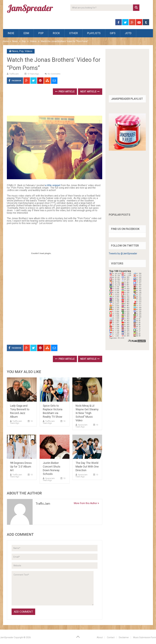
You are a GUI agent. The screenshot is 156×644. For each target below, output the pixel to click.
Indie (11, 33)
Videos (33, 41)
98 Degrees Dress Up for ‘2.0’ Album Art (21, 467)
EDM (26, 33)
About (100, 637)
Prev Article (65, 92)
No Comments (54, 74)
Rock (56, 33)
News (15, 41)
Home (6, 41)
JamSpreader (7, 637)
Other (74, 33)
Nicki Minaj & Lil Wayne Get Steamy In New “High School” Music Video (87, 413)
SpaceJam (83, 425)
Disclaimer (124, 637)
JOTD (128, 33)
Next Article (90, 92)
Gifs (113, 33)
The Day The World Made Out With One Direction (87, 467)
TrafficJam (14, 74)
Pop (41, 33)
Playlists (94, 33)
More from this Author (86, 503)
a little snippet (53, 185)
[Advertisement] (62, 106)
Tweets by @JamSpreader (123, 253)
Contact (111, 637)
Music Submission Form (145, 637)
